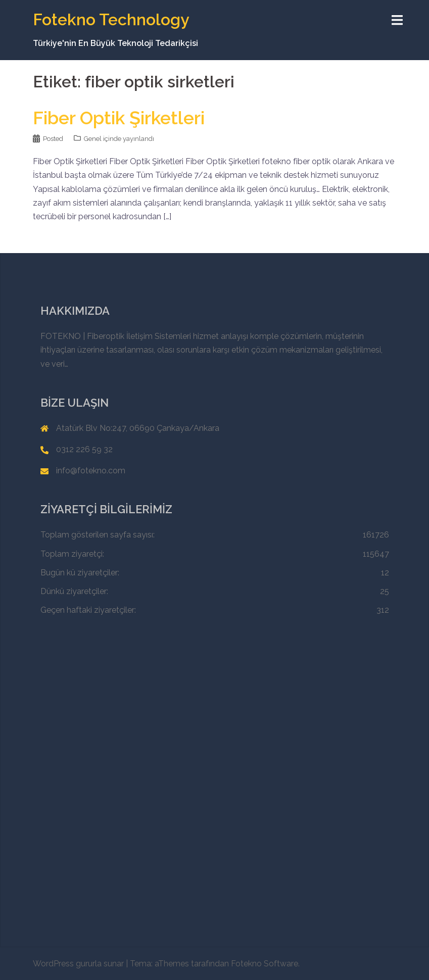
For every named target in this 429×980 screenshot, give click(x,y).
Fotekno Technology (111, 19)
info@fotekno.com (91, 471)
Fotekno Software (265, 964)
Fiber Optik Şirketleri (119, 118)
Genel (93, 139)
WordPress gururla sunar (78, 964)
